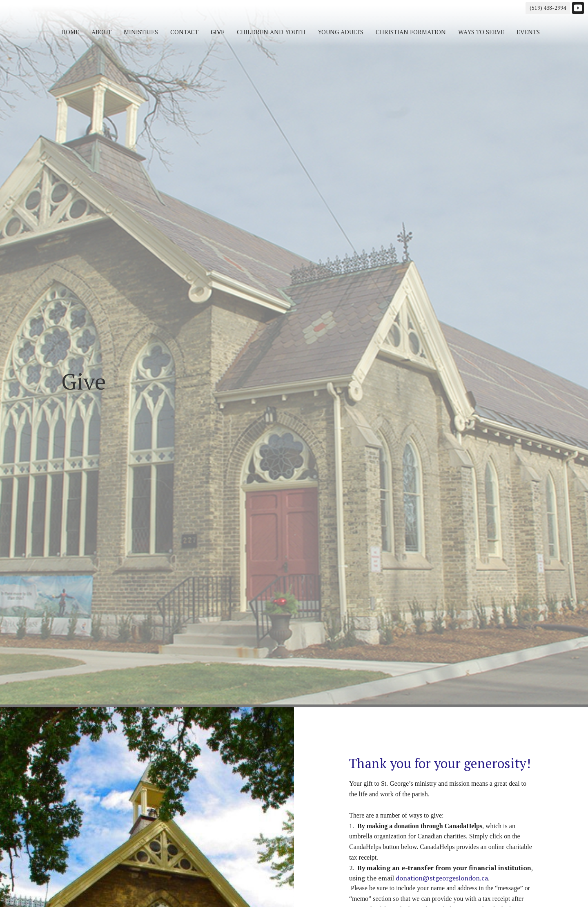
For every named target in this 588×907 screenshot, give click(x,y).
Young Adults (341, 32)
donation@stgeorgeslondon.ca (442, 878)
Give (218, 32)
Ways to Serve (481, 32)
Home (70, 32)
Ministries (141, 32)
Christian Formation (411, 32)
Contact (184, 32)
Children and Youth (271, 32)
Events (528, 32)
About (101, 32)
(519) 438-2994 (548, 8)
